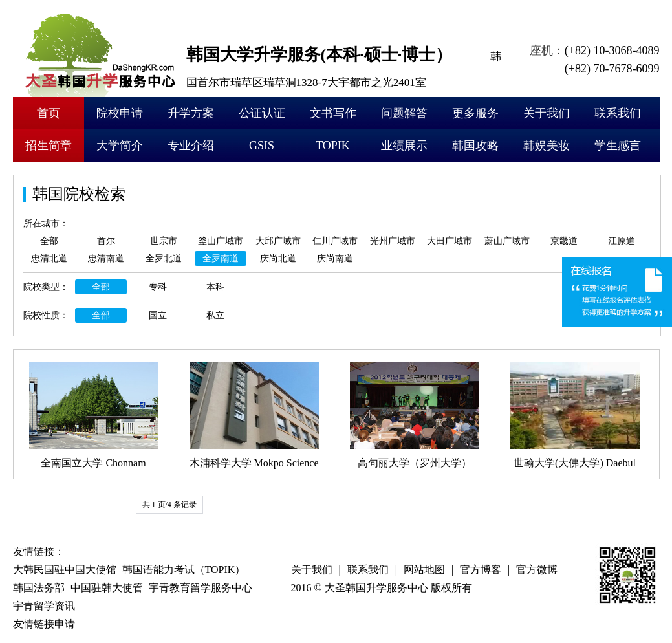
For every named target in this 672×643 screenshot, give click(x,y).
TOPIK (333, 146)
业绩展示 (404, 146)
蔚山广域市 (507, 241)
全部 (49, 241)
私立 (215, 315)
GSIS (262, 146)
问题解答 (404, 113)
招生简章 (49, 146)
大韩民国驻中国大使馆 (65, 570)
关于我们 (547, 113)
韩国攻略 (475, 146)
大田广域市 (450, 241)
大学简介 (120, 146)
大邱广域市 (278, 241)
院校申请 (120, 113)
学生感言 (618, 146)
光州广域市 (393, 241)
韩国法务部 (39, 588)
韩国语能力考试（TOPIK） (184, 570)
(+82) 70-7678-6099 (612, 69)
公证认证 (262, 113)
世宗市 (164, 241)
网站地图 (424, 570)
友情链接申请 (44, 624)
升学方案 (191, 113)
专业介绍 (191, 146)
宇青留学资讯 (44, 606)
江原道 (622, 241)
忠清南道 (106, 258)
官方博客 (481, 570)
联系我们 (618, 113)
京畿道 (564, 241)
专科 (158, 287)
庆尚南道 (335, 258)
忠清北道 (49, 258)
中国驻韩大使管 (107, 588)
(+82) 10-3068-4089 (612, 50)
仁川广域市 (335, 241)
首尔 (106, 241)
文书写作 (333, 113)
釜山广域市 (221, 241)
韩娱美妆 (547, 146)
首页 (49, 113)
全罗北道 (164, 258)
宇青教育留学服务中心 (201, 588)
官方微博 (537, 570)
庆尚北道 (278, 258)
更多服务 (475, 113)
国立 (158, 315)
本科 (215, 287)
